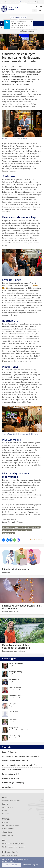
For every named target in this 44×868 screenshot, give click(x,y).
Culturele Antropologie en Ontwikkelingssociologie (21, 756)
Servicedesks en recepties (11, 801)
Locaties (5, 804)
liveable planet (8, 533)
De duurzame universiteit (11, 825)
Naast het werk (8, 835)
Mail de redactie (36, 540)
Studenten (15, 2)
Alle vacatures (7, 832)
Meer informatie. (8, 862)
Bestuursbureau (8, 787)
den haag (6, 530)
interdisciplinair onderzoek (22, 530)
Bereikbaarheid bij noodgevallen (13, 844)
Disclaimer (6, 814)
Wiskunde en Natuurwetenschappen (15, 761)
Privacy (5, 811)
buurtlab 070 (8, 527)
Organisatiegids (33, 2)
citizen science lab (33, 527)
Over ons (5, 822)
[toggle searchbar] (41, 6)
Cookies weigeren (32, 865)
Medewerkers (23, 2)
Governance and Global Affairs (13, 770)
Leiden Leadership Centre (11, 774)
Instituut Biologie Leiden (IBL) (13, 783)
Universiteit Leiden (6, 2)
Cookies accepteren (11, 865)
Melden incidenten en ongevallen (14, 847)
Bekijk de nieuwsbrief (10, 855)
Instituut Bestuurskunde (11, 778)
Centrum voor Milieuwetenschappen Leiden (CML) (20, 765)
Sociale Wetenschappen (11, 752)
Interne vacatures (8, 829)
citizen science (19, 527)
